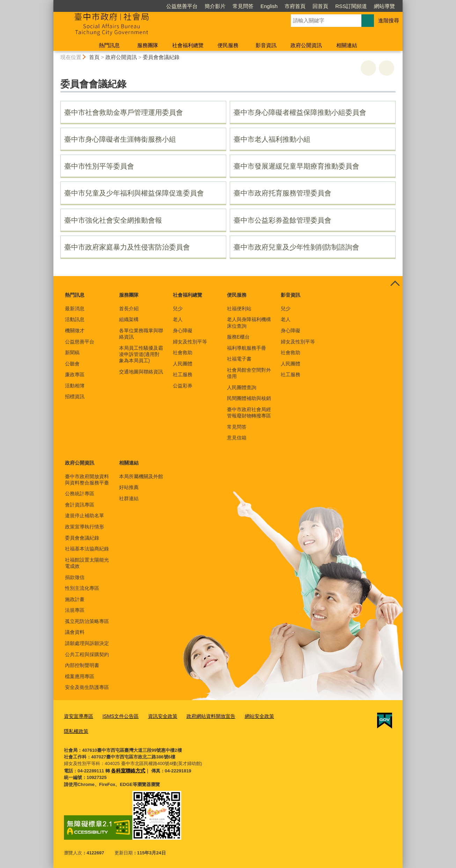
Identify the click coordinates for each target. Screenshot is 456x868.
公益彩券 (183, 386)
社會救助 (183, 353)
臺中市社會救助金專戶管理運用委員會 (124, 112)
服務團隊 (148, 45)
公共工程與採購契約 (87, 654)
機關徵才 (75, 331)
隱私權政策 (75, 730)
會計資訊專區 (80, 505)
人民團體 (183, 364)
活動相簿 (75, 386)
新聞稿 (72, 353)
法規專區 (75, 610)
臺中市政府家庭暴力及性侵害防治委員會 (127, 247)
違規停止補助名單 (84, 515)
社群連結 (129, 498)
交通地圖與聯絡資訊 (141, 372)
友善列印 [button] (368, 68)
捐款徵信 (75, 577)
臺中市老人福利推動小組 (272, 139)
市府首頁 (295, 6)
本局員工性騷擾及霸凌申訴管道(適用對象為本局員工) (141, 354)
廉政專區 (75, 374)
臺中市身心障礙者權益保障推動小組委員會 (300, 112)
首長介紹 (129, 309)
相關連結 (347, 45)
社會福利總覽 (188, 45)
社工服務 (183, 374)
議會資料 (75, 632)
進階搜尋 (389, 20)
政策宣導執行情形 (84, 527)
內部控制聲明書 (82, 665)
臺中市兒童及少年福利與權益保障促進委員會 (134, 193)
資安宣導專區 (78, 716)
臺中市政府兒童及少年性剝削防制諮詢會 (296, 247)
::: (50, 3)
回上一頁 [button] (387, 68)
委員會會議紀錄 (161, 57)
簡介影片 (215, 6)
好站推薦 (129, 487)
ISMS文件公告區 (117, 716)
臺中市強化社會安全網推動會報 (113, 220)
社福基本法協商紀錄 (87, 549)
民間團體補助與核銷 (249, 398)
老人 (178, 319)
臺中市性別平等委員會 (99, 166)
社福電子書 (239, 359)
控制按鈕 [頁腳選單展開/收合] (395, 284)
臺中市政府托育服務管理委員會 (282, 193)
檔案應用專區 (80, 676)
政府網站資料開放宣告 (203, 716)
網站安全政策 (248, 716)
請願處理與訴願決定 (87, 643)
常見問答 (243, 6)
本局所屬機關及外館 (141, 476)
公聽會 (72, 364)
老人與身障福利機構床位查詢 (249, 322)
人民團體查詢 (242, 387)
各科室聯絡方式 (127, 769)
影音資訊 (266, 45)
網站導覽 (384, 6)
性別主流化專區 (82, 588)
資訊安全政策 (157, 716)
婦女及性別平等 (190, 342)
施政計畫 (75, 599)
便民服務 (228, 45)
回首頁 (320, 6)
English (269, 6)
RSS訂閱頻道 (351, 6)
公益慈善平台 (182, 6)
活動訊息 (75, 319)
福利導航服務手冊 (247, 348)
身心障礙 (183, 331)
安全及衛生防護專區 (87, 687)
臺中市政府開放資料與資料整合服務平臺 (87, 480)
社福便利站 (239, 309)
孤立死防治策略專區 (87, 621)
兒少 (178, 309)
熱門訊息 (109, 45)
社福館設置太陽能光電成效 (87, 563)
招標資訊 (75, 396)
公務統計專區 (80, 494)
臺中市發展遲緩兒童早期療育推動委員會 (296, 166)
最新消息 (75, 309)
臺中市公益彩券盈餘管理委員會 (282, 220)
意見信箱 (237, 438)
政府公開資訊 (306, 45)
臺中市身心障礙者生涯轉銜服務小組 (120, 139)
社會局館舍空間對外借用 (249, 373)
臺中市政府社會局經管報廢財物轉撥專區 (249, 413)
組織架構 (129, 319)
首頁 (94, 57)
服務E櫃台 (238, 337)
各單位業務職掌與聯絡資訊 (141, 334)
